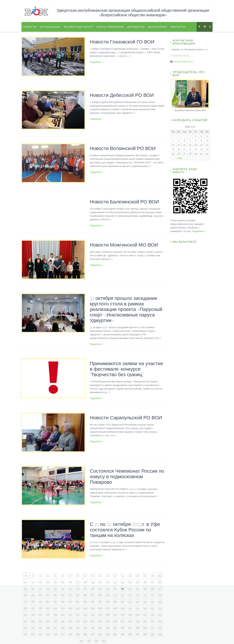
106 (100, 608)
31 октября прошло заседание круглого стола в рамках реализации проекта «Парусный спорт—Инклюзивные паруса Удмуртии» (126, 309)
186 (130, 634)
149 (137, 621)
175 (48, 634)
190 (160, 634)
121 (70, 615)
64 (70, 595)
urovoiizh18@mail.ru (183, 62)
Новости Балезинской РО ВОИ (124, 202)
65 (78, 595)
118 (48, 615)
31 (108, 582)
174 (40, 634)
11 (100, 576)
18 (152, 576)
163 (100, 628)
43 (55, 589)
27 (78, 582)
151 (152, 621)
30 (100, 582)
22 (40, 582)
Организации (50, 27)
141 (78, 621)
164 (108, 628)
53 (130, 589)
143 (93, 621)
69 (108, 595)
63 (63, 595)
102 (70, 608)
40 (33, 589)
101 (63, 608)
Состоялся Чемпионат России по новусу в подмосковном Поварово (127, 476)
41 (40, 589)
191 (81, 641)
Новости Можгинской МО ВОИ (124, 245)
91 (130, 602)
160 (78, 628)
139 (63, 621)
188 (145, 634)
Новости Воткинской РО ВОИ (123, 148)
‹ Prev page (26, 576)
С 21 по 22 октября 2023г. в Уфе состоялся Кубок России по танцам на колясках (125, 530)
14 (123, 576)
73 (137, 595)
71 (123, 595)
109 (123, 608)
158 (63, 628)
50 (108, 589)
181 (93, 634)
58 (25, 595)
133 (160, 615)
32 (115, 582)
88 (108, 602)
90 (123, 602)
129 (130, 615)
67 (93, 595)
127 (115, 615)
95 (160, 602)
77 (25, 602)
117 (40, 615)
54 (137, 589)
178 (70, 634)
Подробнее (97, 62)
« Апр (179, 158)
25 (63, 582)
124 (93, 615)
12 (108, 576)
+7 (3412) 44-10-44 (180, 55)
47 (85, 589)
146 (115, 621)
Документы (136, 27)
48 (93, 589)
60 (40, 595)
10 (93, 576)
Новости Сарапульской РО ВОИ (126, 418)
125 (100, 615)
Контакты (178, 27)
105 (93, 608)
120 (63, 615)
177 (63, 634)
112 (145, 608)
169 (145, 628)
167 (130, 628)
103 (78, 608)
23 (48, 582)
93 (145, 602)
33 (123, 582)
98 (40, 608)
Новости (30, 27)
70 (115, 595)
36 (145, 582)
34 (130, 582)
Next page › (159, 576)
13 (115, 576)
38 (160, 582)
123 (85, 615)
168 (137, 628)
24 (55, 582)
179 (78, 634)
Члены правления (110, 27)
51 (115, 589)
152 (160, 621)
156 (48, 628)
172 (25, 634)
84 (78, 602)
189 (152, 634)
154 (33, 628)
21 (33, 582)
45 (70, 589)
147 (123, 621)
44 (63, 589)
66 (85, 595)
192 (89, 641)
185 (123, 634)
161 (85, 628)
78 (33, 602)
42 (48, 589)
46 (78, 589)
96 (25, 608)
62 (55, 595)
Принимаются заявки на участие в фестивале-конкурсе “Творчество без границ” (126, 369)
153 (25, 628)
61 (48, 595)
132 (153, 615)
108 (115, 608)
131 (145, 615)
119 (55, 615)
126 (108, 615)
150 (145, 621)
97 (33, 608)
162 (93, 628)
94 (152, 602)
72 (130, 595)
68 (100, 595)
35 (137, 582)
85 (85, 602)
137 (48, 621)
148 (130, 621)
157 (55, 628)
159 (70, 628)
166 (123, 628)
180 (85, 634)
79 (40, 602)
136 (40, 621)
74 (145, 595)
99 (48, 608)
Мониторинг (158, 27)
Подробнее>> (199, 231)
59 (33, 595)
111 (137, 608)
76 (160, 595)
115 (25, 615)
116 (33, 615)
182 (100, 634)
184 (115, 634)
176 (55, 634)
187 (137, 634)
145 (108, 621)
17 (145, 576)
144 (100, 621)
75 (152, 595)
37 (152, 582)
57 (160, 589)
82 (63, 602)
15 (130, 576)
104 (85, 608)
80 (48, 602)
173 (33, 634)
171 (160, 628)
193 (96, 641)
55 (145, 589)
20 (25, 582)
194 (104, 641)
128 (123, 615)
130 (138, 615)
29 (93, 582)
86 (93, 602)
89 (115, 602)
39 (25, 589)
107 (108, 608)
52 (123, 589)
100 (55, 608)
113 (152, 608)
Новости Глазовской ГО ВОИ (122, 42)
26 (70, 582)
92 (138, 602)
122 (78, 615)
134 (25, 621)
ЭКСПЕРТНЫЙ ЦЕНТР (78, 27)
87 (100, 602)
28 (85, 582)
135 (33, 621)
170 (153, 628)
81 (55, 602)
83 (70, 602)
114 (160, 608)
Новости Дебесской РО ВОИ (122, 95)
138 (55, 621)
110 (130, 608)
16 (137, 576)
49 (100, 589)
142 (85, 621)
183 (108, 634)
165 (115, 628)
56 (152, 589)
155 (40, 628)
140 (70, 621)
